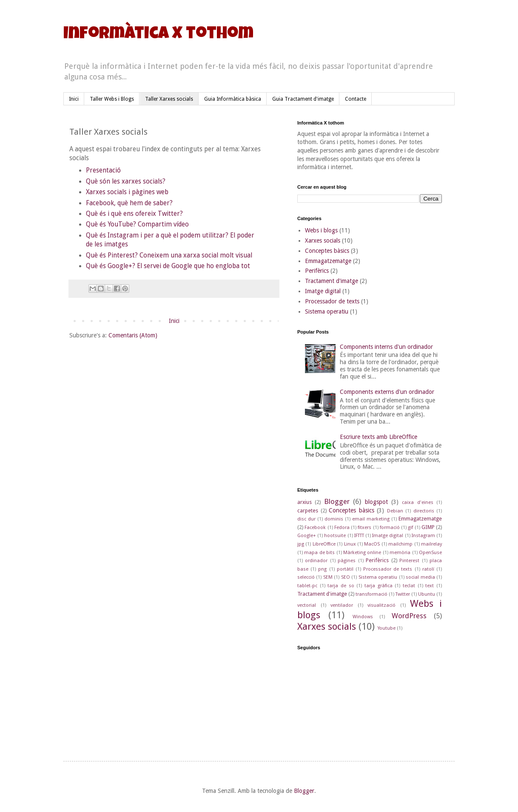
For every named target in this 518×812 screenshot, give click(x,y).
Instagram (423, 536)
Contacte (356, 99)
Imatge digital (323, 291)
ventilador (342, 605)
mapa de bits (319, 553)
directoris (424, 511)
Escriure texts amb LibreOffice (379, 437)
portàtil (345, 569)
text (430, 586)
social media (420, 577)
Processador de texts (332, 301)
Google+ (307, 536)
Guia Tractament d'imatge (303, 99)
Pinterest (409, 561)
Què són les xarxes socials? (127, 181)
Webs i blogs (321, 230)
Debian (395, 511)
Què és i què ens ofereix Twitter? (134, 214)
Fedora (342, 528)
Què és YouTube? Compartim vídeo (138, 224)
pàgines (347, 561)
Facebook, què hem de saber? (130, 203)
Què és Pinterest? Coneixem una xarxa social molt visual (170, 255)
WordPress (409, 616)
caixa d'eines (417, 502)
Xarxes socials (323, 240)
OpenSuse (430, 553)
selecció (306, 577)
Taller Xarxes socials (169, 99)
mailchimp (400, 544)
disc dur (306, 519)
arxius (305, 502)
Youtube (386, 628)
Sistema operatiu (327, 311)
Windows (363, 617)
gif (410, 528)
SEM (328, 577)
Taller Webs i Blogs (112, 99)
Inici (74, 99)
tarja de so (341, 586)
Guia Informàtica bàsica (233, 99)
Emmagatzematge (328, 261)
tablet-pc (307, 586)
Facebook (315, 528)
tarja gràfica (379, 586)
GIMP (428, 527)
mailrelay (431, 544)
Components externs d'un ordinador (387, 392)
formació (390, 528)
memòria (400, 553)
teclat (409, 586)
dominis (334, 519)
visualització (381, 605)
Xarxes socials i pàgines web (128, 192)
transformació (371, 594)
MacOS (372, 544)
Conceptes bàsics (327, 251)
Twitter (403, 594)
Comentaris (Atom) (133, 335)
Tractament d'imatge (332, 281)
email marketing (371, 519)
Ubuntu (427, 594)
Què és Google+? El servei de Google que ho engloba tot (168, 266)
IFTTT (359, 536)
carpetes (308, 511)
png (322, 569)
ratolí (428, 569)
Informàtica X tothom (158, 35)
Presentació (103, 170)
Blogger (337, 501)
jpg (301, 544)
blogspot (376, 502)
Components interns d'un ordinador (386, 347)
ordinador (316, 561)
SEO (346, 577)
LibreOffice (324, 544)
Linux (350, 544)
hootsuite (335, 536)
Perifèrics (317, 271)
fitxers (364, 528)
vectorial (307, 605)
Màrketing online (362, 553)
